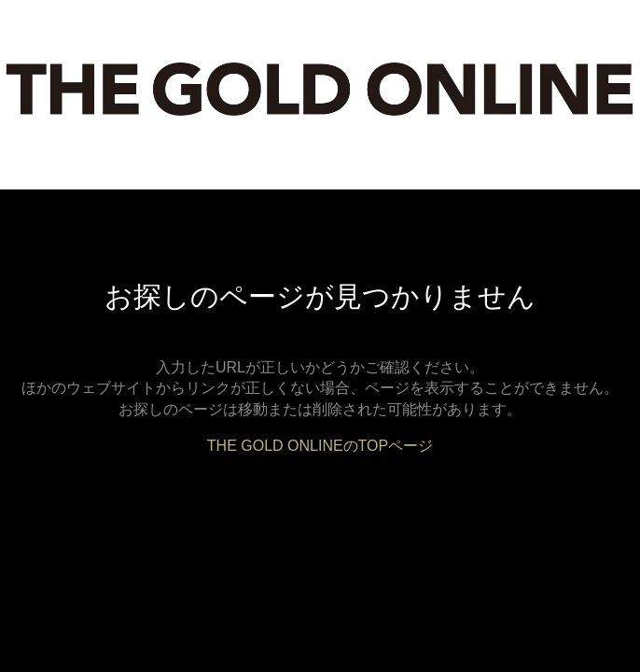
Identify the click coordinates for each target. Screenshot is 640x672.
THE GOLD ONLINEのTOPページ (320, 446)
